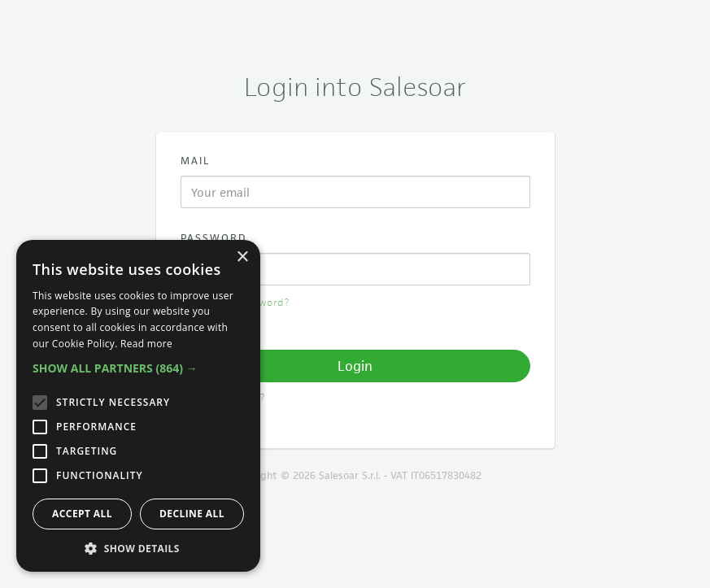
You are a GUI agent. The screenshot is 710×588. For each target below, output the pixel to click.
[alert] (138, 406)
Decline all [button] (192, 514)
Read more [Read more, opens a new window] (146, 344)
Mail (195, 161)
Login (355, 366)
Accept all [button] (82, 514)
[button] (138, 368)
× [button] (242, 257)
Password (214, 238)
